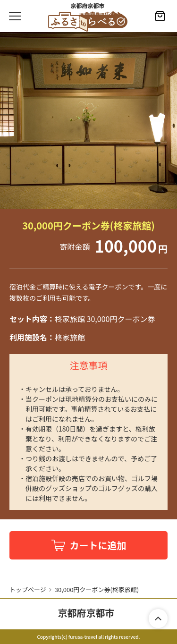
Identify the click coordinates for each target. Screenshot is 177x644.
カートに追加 (98, 545)
